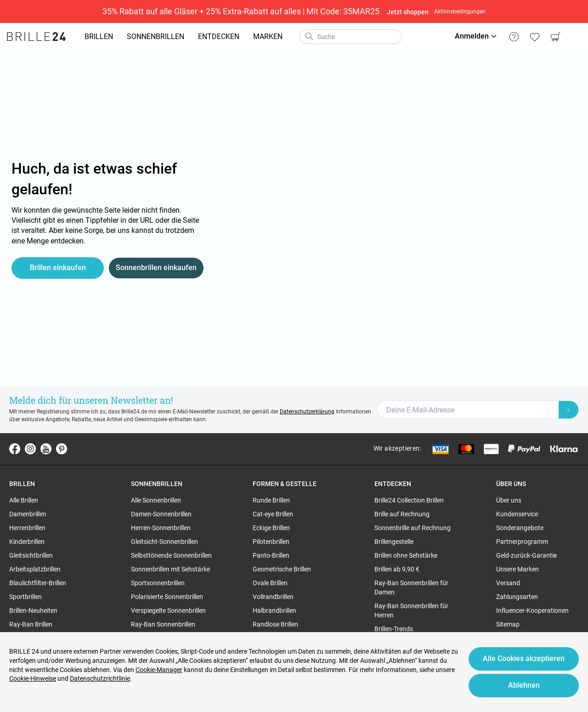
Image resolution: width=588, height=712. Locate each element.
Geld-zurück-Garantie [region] (526, 555)
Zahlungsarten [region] (517, 597)
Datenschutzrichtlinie (100, 678)
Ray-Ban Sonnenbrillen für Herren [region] (411, 610)
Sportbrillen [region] (25, 597)
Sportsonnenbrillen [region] (158, 583)
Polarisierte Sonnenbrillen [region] (167, 597)
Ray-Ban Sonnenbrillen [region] (163, 624)
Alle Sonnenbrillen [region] (156, 500)
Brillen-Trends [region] (394, 629)
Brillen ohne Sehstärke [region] (406, 555)
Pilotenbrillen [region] (271, 542)
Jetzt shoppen (408, 12)
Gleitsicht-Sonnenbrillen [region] (164, 542)
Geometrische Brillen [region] (282, 569)
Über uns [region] (509, 500)
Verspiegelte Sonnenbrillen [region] (168, 610)
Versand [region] (508, 583)
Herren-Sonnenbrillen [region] (161, 528)
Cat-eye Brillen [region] (273, 514)
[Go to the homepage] (36, 37)
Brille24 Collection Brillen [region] (409, 500)
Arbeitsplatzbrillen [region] (35, 569)
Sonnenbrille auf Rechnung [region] (413, 528)
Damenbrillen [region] (28, 514)
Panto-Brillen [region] (271, 555)
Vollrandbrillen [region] (273, 597)
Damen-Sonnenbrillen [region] (161, 514)
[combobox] (351, 37)
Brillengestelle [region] (394, 542)
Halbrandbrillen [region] (274, 610)
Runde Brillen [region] (271, 500)
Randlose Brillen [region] (275, 624)
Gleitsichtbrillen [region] (31, 555)
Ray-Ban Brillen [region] (31, 624)
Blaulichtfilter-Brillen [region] (38, 583)
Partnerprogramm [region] (522, 542)
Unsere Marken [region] (517, 569)
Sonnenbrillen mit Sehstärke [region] (170, 569)
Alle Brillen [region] (24, 500)
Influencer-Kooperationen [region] (532, 610)
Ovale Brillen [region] (270, 583)
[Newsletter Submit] (569, 410)
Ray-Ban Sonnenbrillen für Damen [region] (411, 588)
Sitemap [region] (508, 624)
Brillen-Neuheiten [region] (33, 610)
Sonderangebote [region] (520, 528)
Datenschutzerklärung (307, 412)
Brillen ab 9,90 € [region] (397, 569)
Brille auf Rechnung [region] (402, 514)
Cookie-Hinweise (33, 678)
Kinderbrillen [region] (27, 542)
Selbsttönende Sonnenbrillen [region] (171, 555)
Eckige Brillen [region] (271, 528)
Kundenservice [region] (517, 514)
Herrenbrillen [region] (27, 528)
